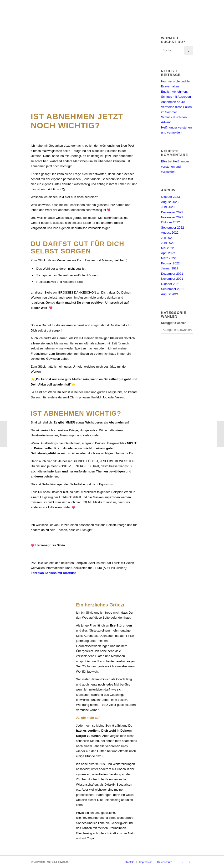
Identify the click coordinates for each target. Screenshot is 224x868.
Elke (164, 161)
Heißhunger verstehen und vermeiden (175, 166)
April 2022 (168, 253)
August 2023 (170, 202)
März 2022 (168, 258)
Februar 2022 (170, 263)
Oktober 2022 (171, 222)
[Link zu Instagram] (190, 862)
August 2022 (170, 233)
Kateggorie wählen (174, 323)
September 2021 (173, 289)
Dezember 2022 (172, 212)
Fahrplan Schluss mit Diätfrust (53, 573)
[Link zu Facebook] (183, 862)
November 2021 (172, 279)
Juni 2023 (168, 207)
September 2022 (173, 228)
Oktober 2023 (171, 197)
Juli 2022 (167, 238)
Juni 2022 (168, 243)
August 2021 (170, 294)
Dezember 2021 (172, 274)
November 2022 (172, 217)
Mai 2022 (167, 248)
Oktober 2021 (171, 284)
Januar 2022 (170, 268)
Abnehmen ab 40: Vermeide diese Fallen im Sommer (176, 107)
